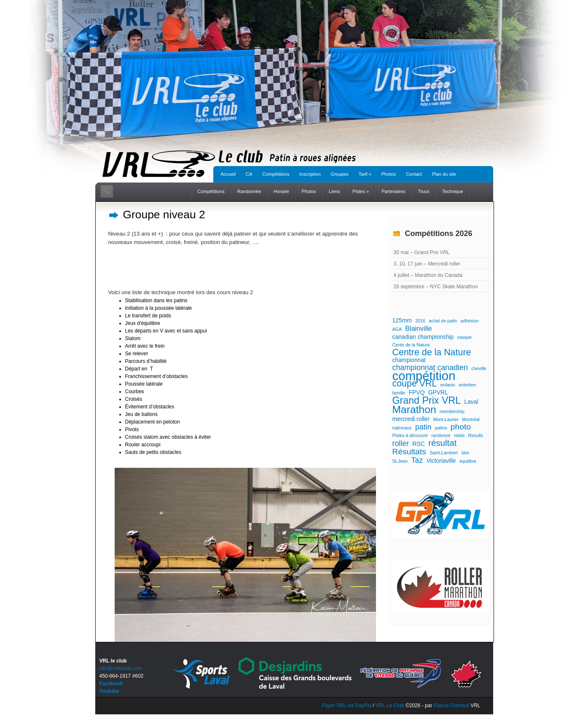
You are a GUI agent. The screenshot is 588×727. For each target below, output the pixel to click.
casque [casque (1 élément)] (464, 337)
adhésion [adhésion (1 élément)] (469, 321)
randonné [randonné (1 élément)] (441, 435)
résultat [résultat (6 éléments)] (442, 443)
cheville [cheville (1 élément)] (479, 368)
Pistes (361, 191)
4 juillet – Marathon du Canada (428, 275)
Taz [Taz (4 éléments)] (417, 460)
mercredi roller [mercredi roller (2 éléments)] (411, 419)
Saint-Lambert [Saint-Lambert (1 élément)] (444, 453)
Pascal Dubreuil (451, 706)
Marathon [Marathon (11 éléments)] (414, 410)
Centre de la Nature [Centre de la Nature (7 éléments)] (432, 352)
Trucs (424, 191)
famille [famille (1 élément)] (399, 393)
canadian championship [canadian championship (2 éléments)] (423, 337)
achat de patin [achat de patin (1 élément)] (443, 321)
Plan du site (444, 174)
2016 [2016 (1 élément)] (420, 321)
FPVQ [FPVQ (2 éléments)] (417, 392)
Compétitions (276, 174)
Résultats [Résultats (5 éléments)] (409, 452)
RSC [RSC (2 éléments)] (418, 444)
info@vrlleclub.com (121, 668)
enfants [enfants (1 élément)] (448, 385)
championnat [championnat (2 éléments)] (409, 360)
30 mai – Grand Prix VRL (422, 252)
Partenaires (393, 191)
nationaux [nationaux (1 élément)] (402, 428)
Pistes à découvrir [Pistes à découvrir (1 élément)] (410, 435)
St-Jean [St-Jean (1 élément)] (400, 461)
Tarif (365, 174)
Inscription (310, 174)
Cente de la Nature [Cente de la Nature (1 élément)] (411, 345)
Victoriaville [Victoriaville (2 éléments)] (441, 461)
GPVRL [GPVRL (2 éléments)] (438, 392)
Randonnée (249, 191)
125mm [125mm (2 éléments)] (402, 320)
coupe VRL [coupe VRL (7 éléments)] (415, 384)
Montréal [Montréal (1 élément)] (471, 419)
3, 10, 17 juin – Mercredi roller (427, 264)
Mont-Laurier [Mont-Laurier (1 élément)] (446, 419)
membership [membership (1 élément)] (452, 411)
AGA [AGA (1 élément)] (397, 329)
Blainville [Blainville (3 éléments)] (418, 328)
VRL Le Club (391, 706)
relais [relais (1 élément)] (459, 435)
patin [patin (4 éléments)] (423, 427)
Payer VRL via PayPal (346, 706)
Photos (389, 174)
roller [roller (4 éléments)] (401, 443)
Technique (453, 191)
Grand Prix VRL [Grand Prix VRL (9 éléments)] (427, 400)
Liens (334, 191)
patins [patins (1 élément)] (441, 428)
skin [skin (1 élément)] (465, 453)
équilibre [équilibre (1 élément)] (468, 461)
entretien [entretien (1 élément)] (467, 385)
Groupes (340, 174)
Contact (414, 174)
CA (249, 174)
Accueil (228, 174)
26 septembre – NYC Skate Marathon (436, 287)
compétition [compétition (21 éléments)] (424, 376)
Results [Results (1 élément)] (476, 435)
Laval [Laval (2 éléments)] (471, 402)
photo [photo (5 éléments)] (461, 427)
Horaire (282, 191)
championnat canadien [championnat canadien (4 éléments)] (430, 368)
